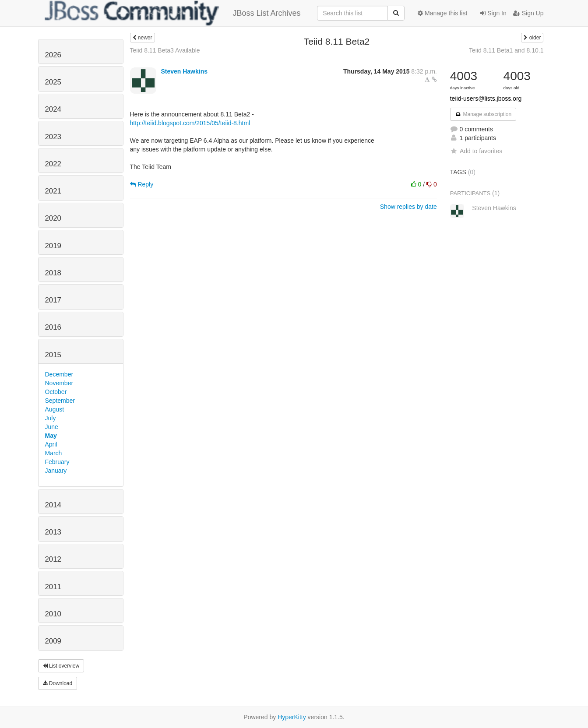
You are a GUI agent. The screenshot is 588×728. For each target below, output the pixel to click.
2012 (53, 559)
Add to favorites (476, 151)
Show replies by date (408, 207)
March (54, 453)
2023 (53, 137)
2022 (53, 164)
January (56, 471)
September (60, 401)
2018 (53, 273)
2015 (53, 355)
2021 (53, 191)
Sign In (493, 13)
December (59, 374)
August (55, 409)
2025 (53, 82)
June (52, 427)
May (51, 436)
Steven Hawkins (184, 71)
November (59, 383)
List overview (61, 666)
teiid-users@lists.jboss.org (486, 98)
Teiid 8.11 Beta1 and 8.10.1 (506, 50)
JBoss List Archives (173, 13)
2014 (53, 505)
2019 (53, 246)
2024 (53, 109)
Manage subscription (483, 114)
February (57, 462)
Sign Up (528, 13)
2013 (53, 532)
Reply (142, 184)
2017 (53, 300)
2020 (53, 218)
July (51, 418)
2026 (53, 55)
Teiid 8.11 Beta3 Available (165, 50)
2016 (53, 327)
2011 (53, 587)
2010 (53, 614)
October (56, 392)
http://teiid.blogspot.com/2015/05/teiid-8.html (190, 123)
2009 (53, 641)
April (51, 444)
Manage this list (442, 13)
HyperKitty (292, 717)
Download (58, 683)
